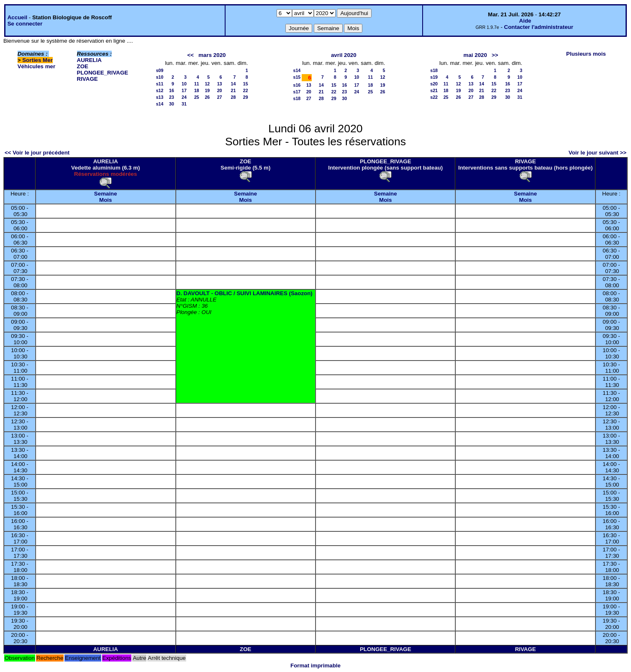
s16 (297, 85)
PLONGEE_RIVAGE (103, 73)
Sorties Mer (37, 60)
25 (197, 97)
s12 (160, 90)
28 (233, 97)
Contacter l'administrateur (539, 27)
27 (220, 97)
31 (184, 104)
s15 (297, 77)
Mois (105, 200)
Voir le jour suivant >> (598, 153)
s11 (160, 84)
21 (233, 90)
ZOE (83, 66)
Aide (525, 21)
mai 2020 (475, 55)
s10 (160, 77)
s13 (160, 97)
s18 (297, 98)
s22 (434, 97)
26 (207, 97)
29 (246, 97)
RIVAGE (87, 79)
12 (207, 84)
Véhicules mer (36, 66)
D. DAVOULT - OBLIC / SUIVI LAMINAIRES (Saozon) (245, 293)
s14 (160, 104)
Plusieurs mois (586, 54)
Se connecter (25, 24)
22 (246, 90)
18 (197, 90)
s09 (160, 70)
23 (172, 97)
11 (197, 84)
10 (184, 84)
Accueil (17, 17)
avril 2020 (344, 55)
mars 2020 (212, 55)
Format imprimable (315, 666)
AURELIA (89, 60)
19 (207, 90)
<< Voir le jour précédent (37, 153)
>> (495, 55)
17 (184, 90)
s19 (434, 77)
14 (233, 84)
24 (184, 97)
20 (220, 90)
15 (246, 84)
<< (191, 55)
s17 (297, 92)
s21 (434, 90)
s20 (434, 84)
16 (172, 90)
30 (172, 104)
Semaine (106, 194)
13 (220, 84)
